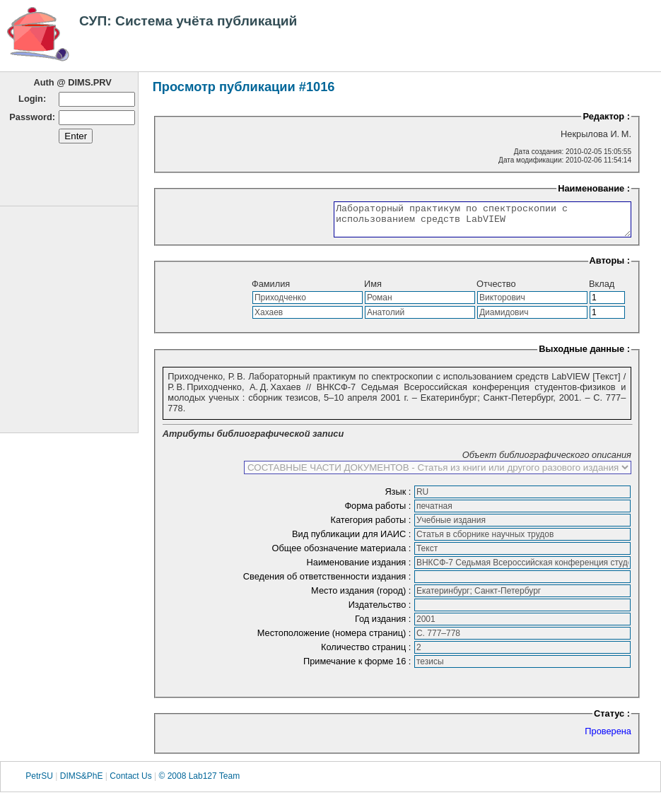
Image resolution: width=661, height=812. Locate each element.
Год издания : (384, 625)
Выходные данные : (584, 355)
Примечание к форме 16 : (358, 667)
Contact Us (130, 783)
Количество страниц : (367, 653)
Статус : (612, 720)
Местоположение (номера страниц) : (335, 639)
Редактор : (606, 116)
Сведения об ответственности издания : (328, 583)
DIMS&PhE (82, 783)
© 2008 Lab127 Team (199, 783)
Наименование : (594, 188)
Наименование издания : (360, 569)
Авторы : (610, 267)
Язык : (399, 498)
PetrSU (39, 783)
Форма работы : (379, 512)
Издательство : (381, 611)
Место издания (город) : (362, 597)
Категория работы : (372, 526)
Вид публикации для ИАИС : (353, 540)
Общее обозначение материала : (343, 554)
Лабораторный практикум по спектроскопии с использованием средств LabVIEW (465, 223)
